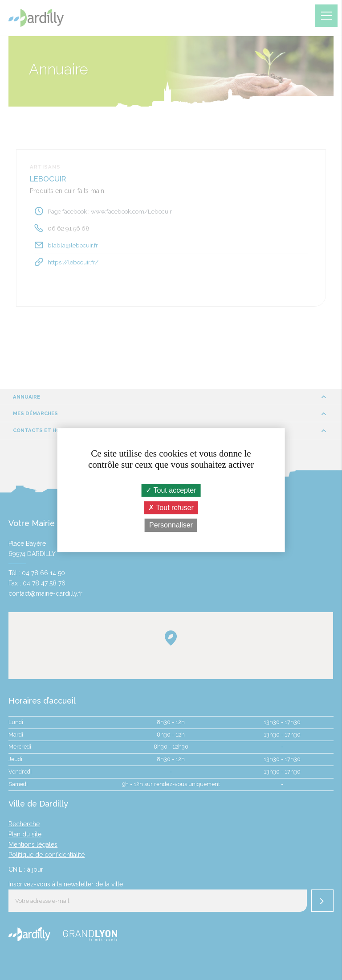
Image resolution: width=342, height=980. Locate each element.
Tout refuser (171, 508)
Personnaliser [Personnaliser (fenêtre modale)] (171, 525)
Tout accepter (171, 490)
